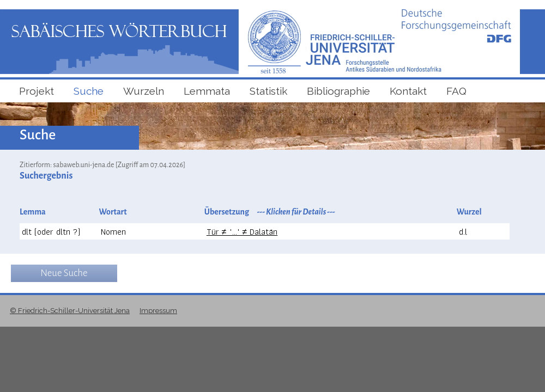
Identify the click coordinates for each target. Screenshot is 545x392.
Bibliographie (338, 91)
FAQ (456, 91)
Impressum (158, 311)
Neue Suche (64, 273)
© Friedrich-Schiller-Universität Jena (70, 311)
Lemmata (207, 91)
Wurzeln (144, 91)
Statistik (268, 91)
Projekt (37, 91)
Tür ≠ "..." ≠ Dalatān (242, 232)
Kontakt (408, 91)
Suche (89, 91)
